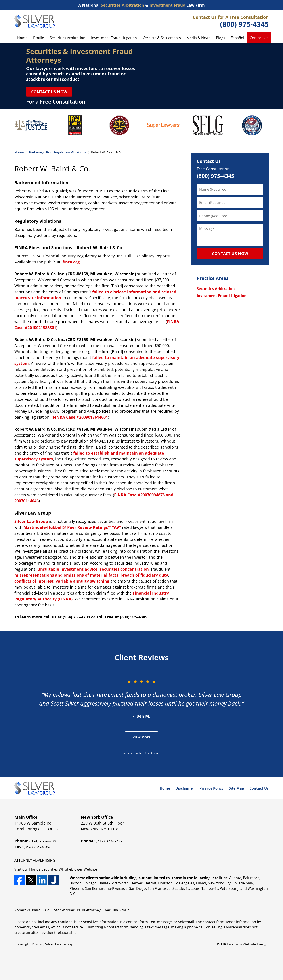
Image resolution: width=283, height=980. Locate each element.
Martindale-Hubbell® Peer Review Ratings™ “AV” (72, 527)
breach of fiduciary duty (144, 575)
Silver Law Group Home (35, 21)
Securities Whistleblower (62, 869)
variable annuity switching (82, 581)
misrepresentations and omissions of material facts (66, 575)
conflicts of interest (34, 581)
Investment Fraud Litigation (114, 38)
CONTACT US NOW (230, 253)
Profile (39, 38)
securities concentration (124, 569)
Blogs (221, 38)
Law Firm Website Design (241, 944)
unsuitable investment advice (68, 569)
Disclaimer (185, 788)
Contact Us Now (49, 92)
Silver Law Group (31, 521)
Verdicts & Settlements (162, 38)
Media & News (198, 38)
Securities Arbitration (68, 38)
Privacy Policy (211, 788)
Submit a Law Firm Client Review (142, 753)
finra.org (71, 262)
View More (142, 737)
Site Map (236, 788)
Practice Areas (213, 278)
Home (22, 38)
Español (237, 38)
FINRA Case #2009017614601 (80, 417)
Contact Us (259, 38)
